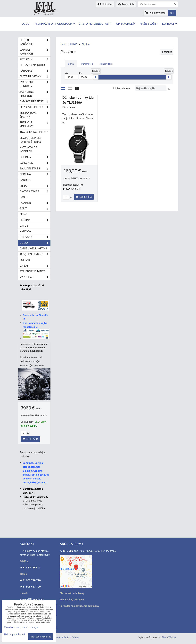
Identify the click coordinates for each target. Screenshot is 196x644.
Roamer (35, 203)
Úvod (26, 24)
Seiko (23, 214)
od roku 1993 (48, 14)
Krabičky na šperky (34, 132)
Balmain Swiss (35, 169)
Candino (25, 180)
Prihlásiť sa (105, 4)
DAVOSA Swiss (35, 191)
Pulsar (25, 260)
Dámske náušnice (35, 52)
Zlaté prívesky (35, 77)
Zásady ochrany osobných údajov (61, 637)
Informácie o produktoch (54, 24)
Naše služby (149, 24)
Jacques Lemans (35, 254)
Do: (86, 75)
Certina (35, 174)
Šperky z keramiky (35, 125)
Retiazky (35, 59)
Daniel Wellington (33, 249)
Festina (35, 220)
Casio (24, 197)
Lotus (24, 226)
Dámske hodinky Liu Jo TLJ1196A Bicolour (78, 102)
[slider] (96, 77)
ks (68, 197)
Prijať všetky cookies (40, 637)
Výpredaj (35, 277)
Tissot (35, 186)
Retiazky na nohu (32, 65)
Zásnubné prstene (35, 94)
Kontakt (169, 24)
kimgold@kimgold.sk (32, 599)
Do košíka (84, 197)
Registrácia (126, 4)
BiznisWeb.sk (169, 637)
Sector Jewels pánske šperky (30, 140)
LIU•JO (35, 243)
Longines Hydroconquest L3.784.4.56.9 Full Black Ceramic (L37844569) (34, 348)
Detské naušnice (35, 42)
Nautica (25, 231)
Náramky (35, 71)
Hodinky (35, 157)
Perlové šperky (35, 107)
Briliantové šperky (35, 115)
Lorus (35, 266)
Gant (35, 209)
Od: (71, 75)
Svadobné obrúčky (35, 84)
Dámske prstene (35, 102)
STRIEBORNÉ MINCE (33, 271)
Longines (35, 163)
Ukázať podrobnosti (14, 634)
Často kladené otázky (95, 24)
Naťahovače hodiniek (28, 149)
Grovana (35, 237)
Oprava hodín (126, 24)
